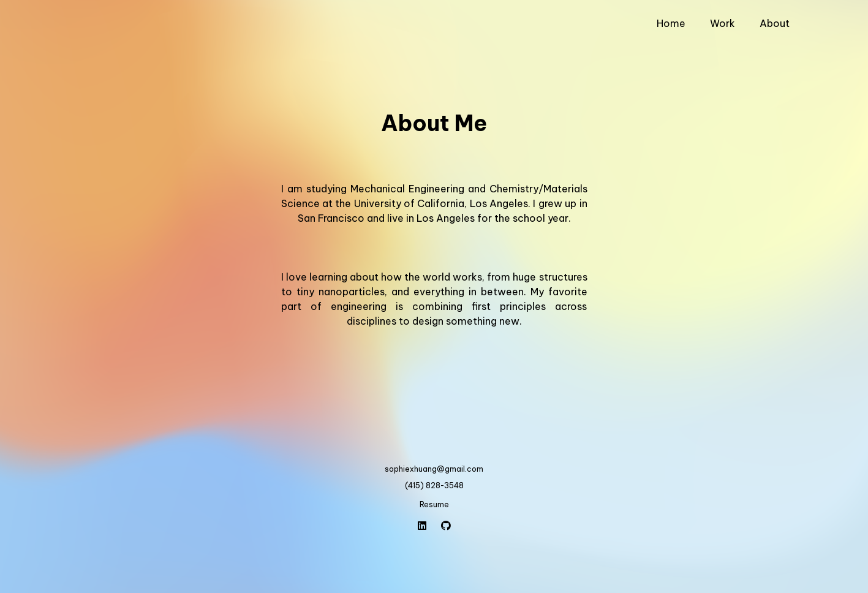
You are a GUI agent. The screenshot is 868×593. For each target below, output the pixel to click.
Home (671, 23)
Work (723, 23)
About (775, 23)
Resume (434, 504)
